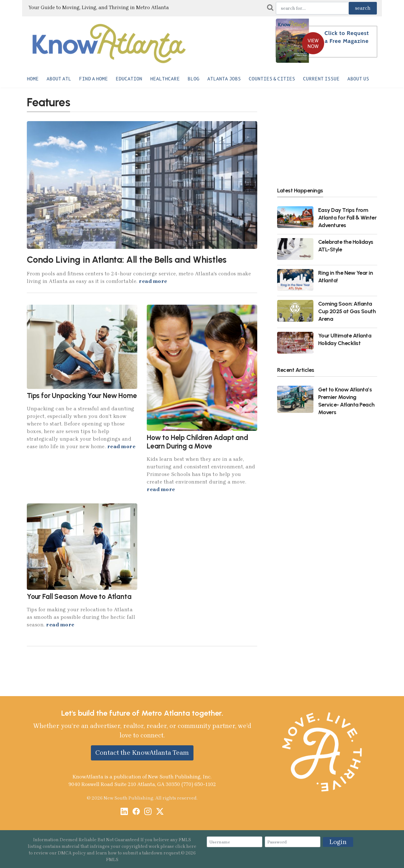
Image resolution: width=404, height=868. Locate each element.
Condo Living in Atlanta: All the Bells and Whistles (127, 260)
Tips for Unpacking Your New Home (82, 396)
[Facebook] (136, 812)
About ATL (59, 79)
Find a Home (94, 79)
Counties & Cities (272, 79)
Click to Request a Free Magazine (347, 37)
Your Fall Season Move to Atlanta (79, 597)
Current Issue (321, 79)
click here (186, 846)
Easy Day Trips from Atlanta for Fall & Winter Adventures (348, 217)
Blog (193, 79)
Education (129, 79)
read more (153, 281)
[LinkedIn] (124, 812)
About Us (358, 79)
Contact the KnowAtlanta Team (142, 753)
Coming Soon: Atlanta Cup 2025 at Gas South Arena (347, 311)
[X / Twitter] (160, 812)
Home (33, 79)
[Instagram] (148, 812)
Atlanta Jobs (224, 79)
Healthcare (165, 79)
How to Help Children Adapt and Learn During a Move (197, 442)
